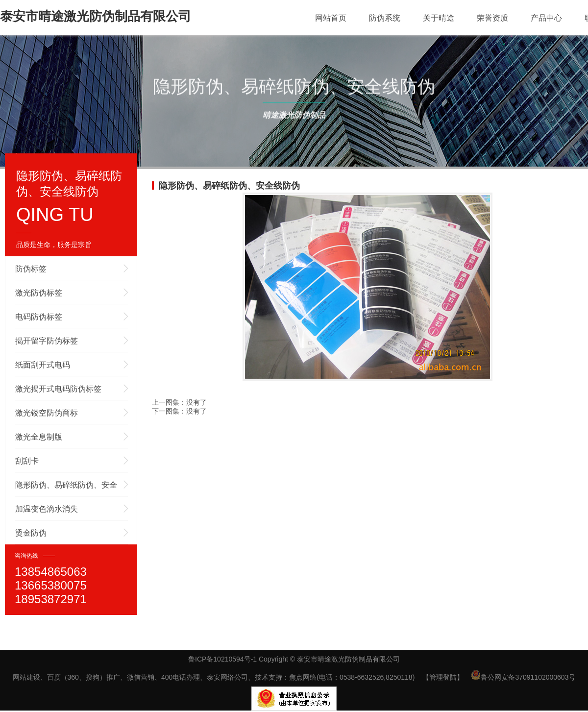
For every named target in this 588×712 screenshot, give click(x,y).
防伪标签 (31, 269)
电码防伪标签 (39, 317)
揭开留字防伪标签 (47, 341)
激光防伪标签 (39, 293)
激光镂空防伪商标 (47, 413)
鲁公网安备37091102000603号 (523, 677)
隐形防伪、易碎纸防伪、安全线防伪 (66, 489)
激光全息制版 (39, 437)
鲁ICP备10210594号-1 (222, 659)
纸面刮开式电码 (43, 365)
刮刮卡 (27, 461)
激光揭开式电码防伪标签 (58, 389)
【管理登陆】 (443, 677)
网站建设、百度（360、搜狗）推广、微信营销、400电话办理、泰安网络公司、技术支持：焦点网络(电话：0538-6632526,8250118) (214, 677)
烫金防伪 (31, 533)
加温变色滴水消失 (47, 509)
